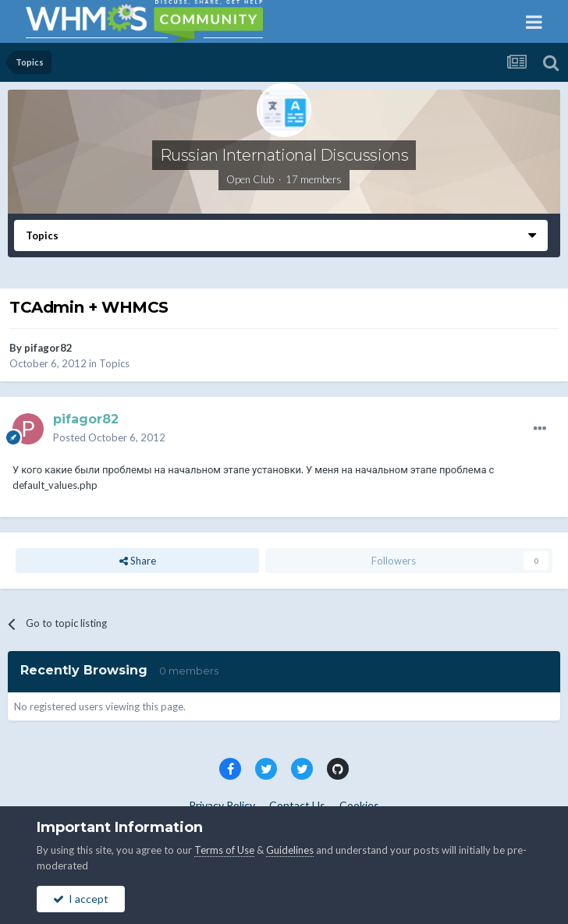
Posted (109, 437)
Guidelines (290, 850)
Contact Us (297, 805)
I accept (81, 899)
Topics (114, 363)
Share (138, 561)
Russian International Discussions (284, 155)
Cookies (359, 805)
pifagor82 (48, 348)
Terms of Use (224, 850)
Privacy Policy (222, 805)
